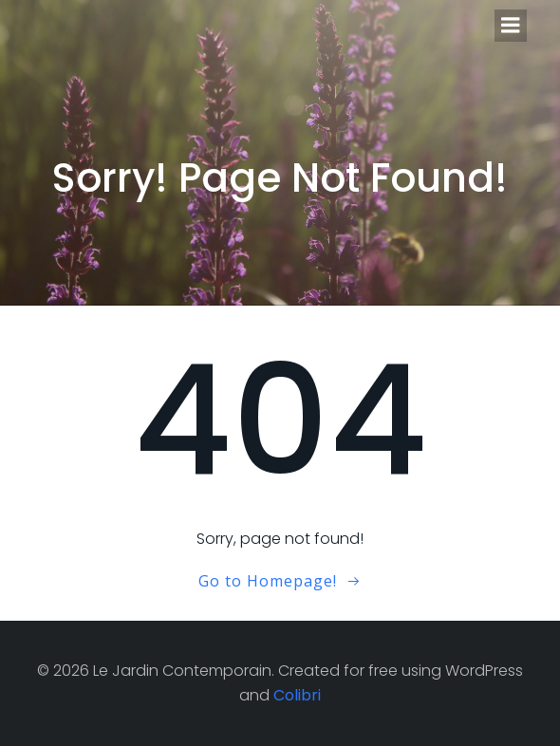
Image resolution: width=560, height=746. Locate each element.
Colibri (297, 695)
